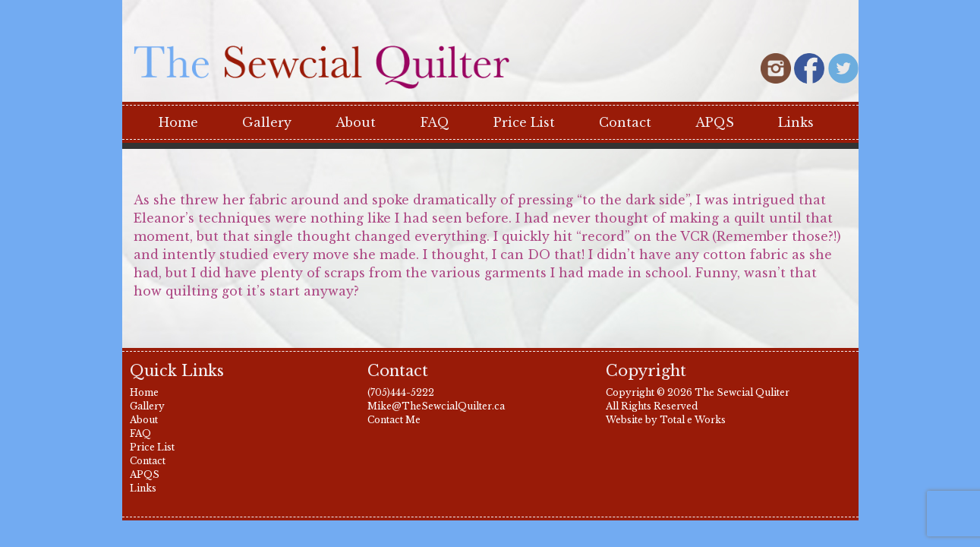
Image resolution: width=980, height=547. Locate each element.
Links (796, 122)
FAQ (435, 122)
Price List (524, 122)
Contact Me (394, 420)
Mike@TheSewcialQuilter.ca (436, 406)
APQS (715, 122)
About (356, 122)
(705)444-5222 (401, 392)
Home (178, 122)
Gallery (267, 122)
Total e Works (693, 420)
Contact (625, 122)
